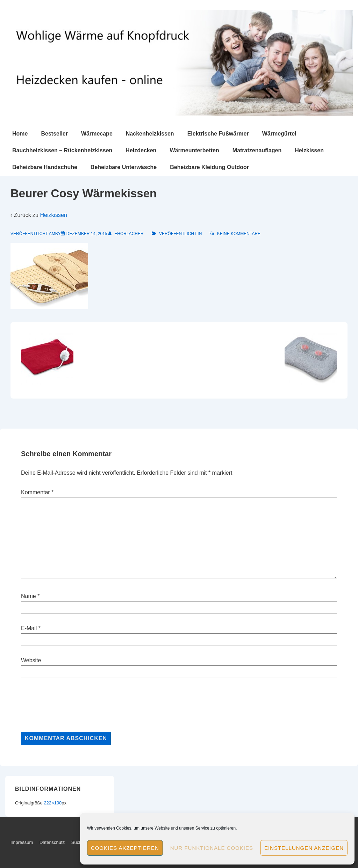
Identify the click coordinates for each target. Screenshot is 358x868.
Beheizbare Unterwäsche (124, 167)
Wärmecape (97, 134)
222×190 (53, 803)
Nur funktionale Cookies (212, 848)
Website (31, 660)
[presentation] (74, 705)
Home (20, 134)
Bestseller (54, 134)
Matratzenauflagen (257, 150)
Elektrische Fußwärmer (218, 134)
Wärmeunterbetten (194, 150)
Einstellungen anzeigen (304, 848)
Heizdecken (141, 150)
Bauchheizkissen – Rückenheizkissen (62, 150)
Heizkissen (309, 150)
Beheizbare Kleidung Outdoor (209, 167)
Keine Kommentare (239, 234)
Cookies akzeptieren (125, 848)
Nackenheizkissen (150, 134)
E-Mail (29, 628)
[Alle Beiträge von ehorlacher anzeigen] (127, 234)
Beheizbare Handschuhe (45, 167)
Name (28, 596)
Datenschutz (52, 842)
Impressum (22, 842)
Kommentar (37, 492)
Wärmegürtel (279, 134)
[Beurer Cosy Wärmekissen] (87, 234)
